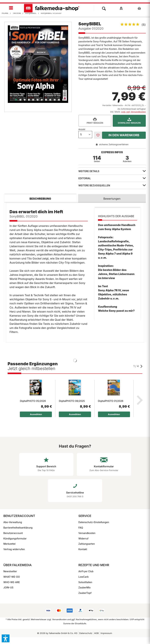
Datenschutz (86, 633)
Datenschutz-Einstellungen (94, 522)
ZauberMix (85, 587)
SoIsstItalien (85, 582)
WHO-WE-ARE (12, 582)
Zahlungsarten (87, 544)
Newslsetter (10, 571)
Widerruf (83, 538)
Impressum (106, 633)
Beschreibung (40, 199)
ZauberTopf (85, 593)
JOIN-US (8, 587)
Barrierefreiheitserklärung (18, 528)
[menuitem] (11, 8)
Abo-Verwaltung (13, 522)
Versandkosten (87, 533)
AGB (97, 633)
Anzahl (82, 129)
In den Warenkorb (124, 135)
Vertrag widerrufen (14, 549)
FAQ (81, 528)
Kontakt (83, 549)
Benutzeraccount (13, 533)
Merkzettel (9, 544)
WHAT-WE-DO (12, 577)
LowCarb (84, 577)
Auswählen (36, 414)
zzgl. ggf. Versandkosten (133, 112)
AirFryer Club (86, 571)
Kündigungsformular (15, 538)
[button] (6, 638)
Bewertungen (112, 199)
